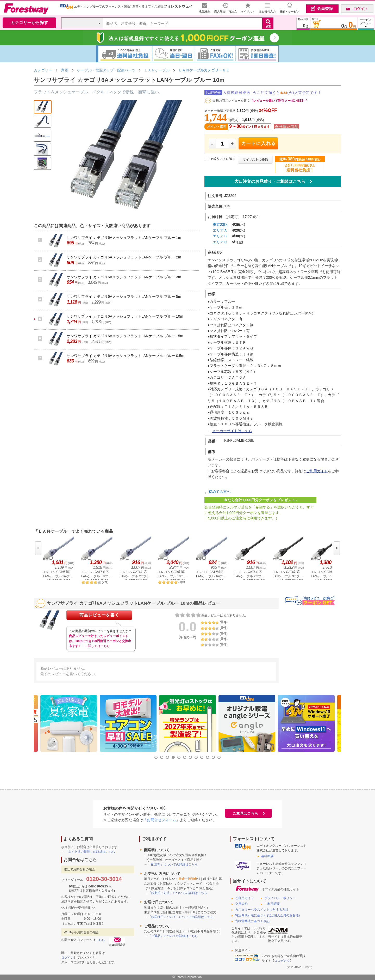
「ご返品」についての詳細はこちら (173, 936)
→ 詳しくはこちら (97, 646)
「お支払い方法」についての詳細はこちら (178, 893)
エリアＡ (220, 230)
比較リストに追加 (223, 159)
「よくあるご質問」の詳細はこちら (90, 852)
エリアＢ (220, 236)
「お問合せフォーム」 (161, 820)
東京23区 (220, 225)
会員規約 (241, 904)
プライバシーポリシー (280, 898)
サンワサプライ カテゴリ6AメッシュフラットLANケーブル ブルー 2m (124, 257)
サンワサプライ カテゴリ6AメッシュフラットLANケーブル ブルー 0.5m (125, 356)
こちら (100, 940)
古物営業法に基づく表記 (252, 921)
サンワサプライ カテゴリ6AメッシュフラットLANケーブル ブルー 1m (124, 238)
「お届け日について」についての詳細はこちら (181, 917)
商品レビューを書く (99, 615)
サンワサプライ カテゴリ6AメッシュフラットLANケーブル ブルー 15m (125, 336)
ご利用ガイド (317, 471)
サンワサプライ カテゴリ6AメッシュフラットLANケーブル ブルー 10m (125, 316)
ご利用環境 (272, 904)
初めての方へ (220, 492)
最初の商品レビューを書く (231, 101)
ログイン (67, 958)
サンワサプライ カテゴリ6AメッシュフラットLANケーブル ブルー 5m (124, 297)
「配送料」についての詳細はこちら (173, 864)
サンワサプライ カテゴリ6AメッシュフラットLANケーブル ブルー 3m (124, 277)
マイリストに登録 (255, 160)
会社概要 (267, 856)
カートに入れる (258, 143)
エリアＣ (220, 242)
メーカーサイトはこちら (232, 431)
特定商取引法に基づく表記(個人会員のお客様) (267, 915)
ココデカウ (282, 961)
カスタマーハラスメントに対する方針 (262, 910)
